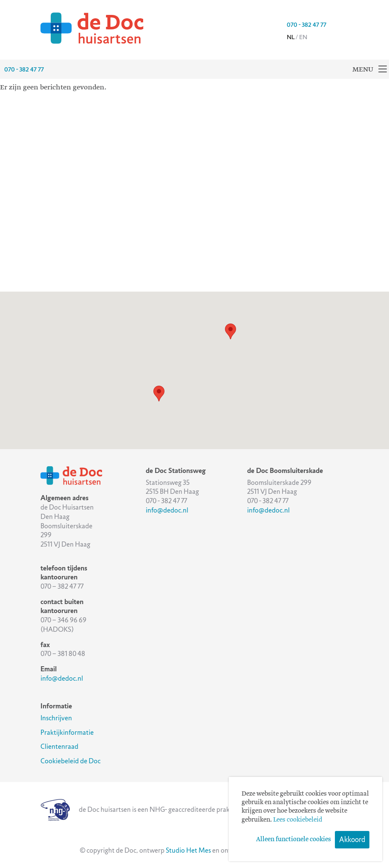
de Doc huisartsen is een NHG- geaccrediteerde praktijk (140, 810)
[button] (159, 394)
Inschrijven (56, 718)
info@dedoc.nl (62, 678)
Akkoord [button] (352, 839)
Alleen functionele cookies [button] (294, 839)
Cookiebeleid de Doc (71, 761)
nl (291, 37)
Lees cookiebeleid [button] (298, 820)
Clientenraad (59, 746)
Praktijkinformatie (67, 732)
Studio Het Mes (188, 850)
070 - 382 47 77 (307, 25)
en (303, 37)
